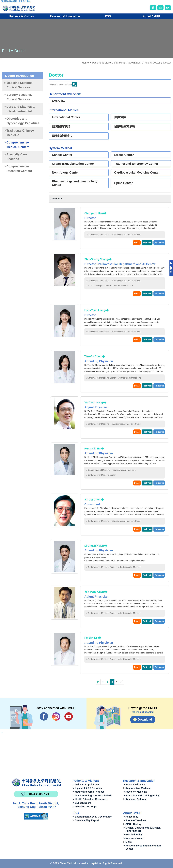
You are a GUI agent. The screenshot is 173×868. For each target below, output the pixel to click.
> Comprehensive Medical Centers (17, 145)
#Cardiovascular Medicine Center (126, 235)
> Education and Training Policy (141, 795)
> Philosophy (131, 817)
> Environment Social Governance (92, 817)
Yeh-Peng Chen (94, 592)
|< (98, 682)
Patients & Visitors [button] (22, 16)
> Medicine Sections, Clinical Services (19, 85)
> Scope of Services (135, 820)
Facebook (44, 716)
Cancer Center (62, 155)
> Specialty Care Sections (15, 157)
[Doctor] (63, 85)
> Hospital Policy (133, 834)
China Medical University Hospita (36, 783)
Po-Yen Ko (91, 638)
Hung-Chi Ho (93, 449)
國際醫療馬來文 (62, 136)
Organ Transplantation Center (73, 164)
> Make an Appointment (86, 784)
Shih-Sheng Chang (96, 259)
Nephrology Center (65, 173)
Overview (59, 101)
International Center (66, 117)
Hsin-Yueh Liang (95, 310)
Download (145, 720)
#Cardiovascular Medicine (98, 235)
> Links (127, 842)
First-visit (147, 243)
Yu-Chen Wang (94, 402)
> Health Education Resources (90, 799)
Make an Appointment (129, 63)
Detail (137, 243)
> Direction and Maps (85, 807)
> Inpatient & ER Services (87, 788)
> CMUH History (132, 824)
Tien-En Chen (93, 356)
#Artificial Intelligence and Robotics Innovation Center (110, 286)
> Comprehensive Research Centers (18, 169)
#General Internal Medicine (98, 470)
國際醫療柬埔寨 (125, 127)
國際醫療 (120, 117)
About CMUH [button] (151, 16)
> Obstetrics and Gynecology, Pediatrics (22, 121)
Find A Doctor (152, 63)
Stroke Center (124, 155)
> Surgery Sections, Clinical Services (18, 97)
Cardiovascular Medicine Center (137, 173)
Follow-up (159, 243)
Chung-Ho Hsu (94, 213)
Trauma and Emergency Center (136, 164)
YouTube (69, 716)
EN (168, 8)
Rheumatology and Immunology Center (75, 183)
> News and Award (134, 838)
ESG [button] (108, 16)
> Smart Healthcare (134, 784)
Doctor (167, 63)
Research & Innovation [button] (65, 16)
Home (85, 63)
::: (3, 2)
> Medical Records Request (88, 792)
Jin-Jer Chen (92, 500)
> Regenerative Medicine (137, 788)
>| (121, 682)
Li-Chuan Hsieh (94, 546)
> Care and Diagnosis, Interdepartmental (19, 109)
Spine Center (124, 183)
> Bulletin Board (82, 803)
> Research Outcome (135, 799)
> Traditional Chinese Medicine (19, 133)
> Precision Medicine (135, 792)
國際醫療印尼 (61, 127)
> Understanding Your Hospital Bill (93, 795)
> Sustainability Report (86, 820)
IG (56, 717)
